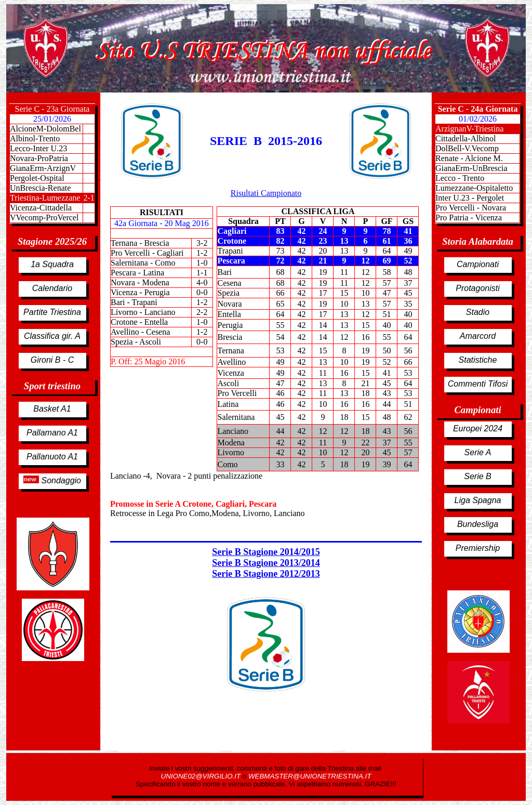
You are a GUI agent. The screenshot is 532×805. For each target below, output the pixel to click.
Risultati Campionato (266, 193)
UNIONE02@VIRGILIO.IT (202, 776)
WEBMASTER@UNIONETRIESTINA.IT (310, 776)
